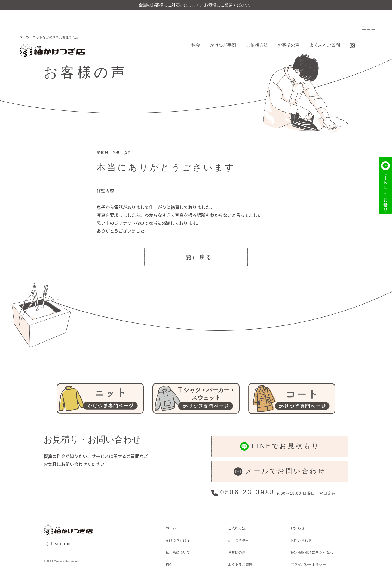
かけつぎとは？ (178, 540)
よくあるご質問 (325, 45)
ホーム (171, 528)
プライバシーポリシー (308, 565)
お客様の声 (289, 45)
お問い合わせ (301, 540)
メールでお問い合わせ (280, 471)
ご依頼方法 (257, 45)
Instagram (58, 544)
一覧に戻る (196, 257)
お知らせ (298, 528)
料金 (196, 45)
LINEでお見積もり (280, 446)
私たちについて (178, 552)
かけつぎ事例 (223, 45)
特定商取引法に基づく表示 (312, 552)
